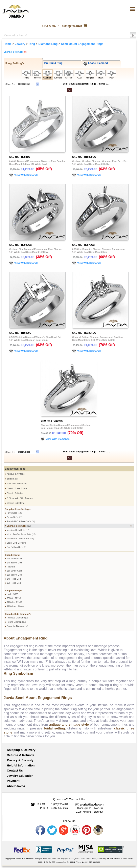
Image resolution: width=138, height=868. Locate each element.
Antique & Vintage (16, 474)
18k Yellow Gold (15, 575)
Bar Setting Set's (16, 547)
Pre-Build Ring (53, 63)
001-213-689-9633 (93, 862)
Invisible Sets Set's (18, 530)
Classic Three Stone (17, 488)
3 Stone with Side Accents (20, 498)
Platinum (11, 567)
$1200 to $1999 (14, 602)
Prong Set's (14, 517)
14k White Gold (14, 559)
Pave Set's (15, 513)
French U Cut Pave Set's (21, 521)
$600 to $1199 (14, 598)
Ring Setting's (14, 63)
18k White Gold (14, 571)
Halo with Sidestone (17, 484)
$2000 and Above (15, 606)
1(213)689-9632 (60, 808)
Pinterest (87, 830)
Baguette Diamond (17, 626)
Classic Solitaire (15, 493)
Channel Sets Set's (70, 526)
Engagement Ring (15, 469)
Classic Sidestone (16, 503)
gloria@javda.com (92, 804)
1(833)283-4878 (72, 26)
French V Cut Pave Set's (20, 539)
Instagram (98, 830)
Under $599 (13, 594)
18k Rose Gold (14, 583)
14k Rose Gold (14, 579)
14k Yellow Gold (15, 563)
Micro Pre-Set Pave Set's (21, 534)
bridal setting (54, 728)
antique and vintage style (69, 725)
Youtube (75, 830)
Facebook (41, 830)
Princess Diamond (17, 618)
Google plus (64, 830)
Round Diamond (16, 622)
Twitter (52, 830)
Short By (10, 84)
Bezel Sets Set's (16, 543)
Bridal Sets (12, 479)
